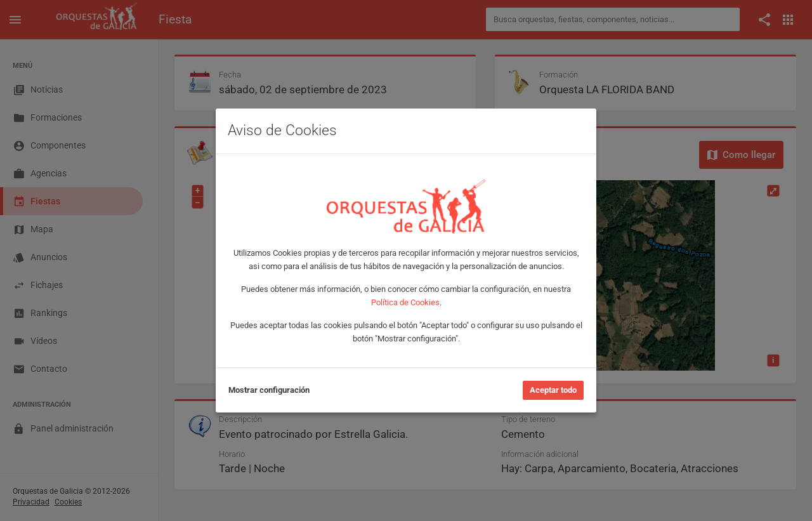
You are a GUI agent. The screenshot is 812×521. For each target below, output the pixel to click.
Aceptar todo (553, 390)
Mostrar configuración (269, 390)
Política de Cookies (405, 302)
